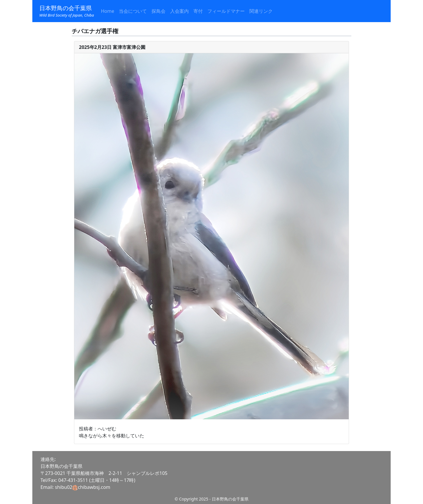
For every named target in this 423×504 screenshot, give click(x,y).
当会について (133, 11)
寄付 (198, 11)
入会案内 (179, 11)
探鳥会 (158, 11)
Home (107, 11)
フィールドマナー (226, 11)
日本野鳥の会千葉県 (67, 11)
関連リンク (261, 11)
